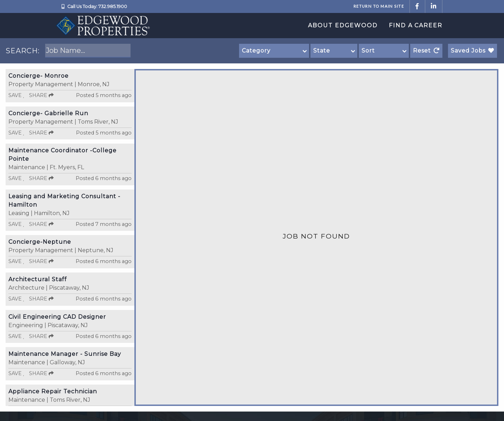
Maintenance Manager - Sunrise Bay (65, 354)
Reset (426, 51)
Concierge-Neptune (40, 242)
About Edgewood (343, 25)
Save (17, 95)
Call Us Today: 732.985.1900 (97, 6)
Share (41, 95)
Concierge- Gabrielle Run (48, 113)
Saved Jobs (472, 51)
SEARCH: (23, 51)
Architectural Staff (38, 279)
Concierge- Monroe (38, 76)
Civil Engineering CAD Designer (57, 317)
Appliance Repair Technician (53, 391)
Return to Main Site (379, 6)
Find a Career (416, 25)
